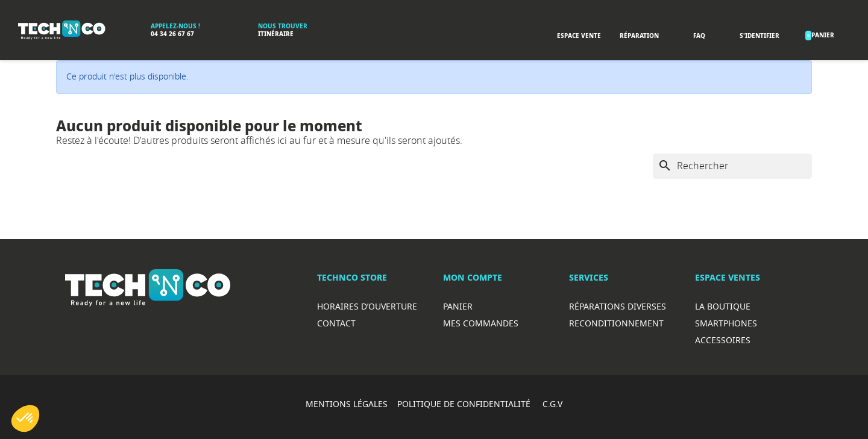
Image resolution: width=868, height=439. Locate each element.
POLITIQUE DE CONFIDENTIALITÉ (465, 404)
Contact (336, 323)
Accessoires (723, 340)
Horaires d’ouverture (367, 306)
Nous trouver (283, 26)
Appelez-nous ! (175, 26)
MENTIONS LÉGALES (347, 404)
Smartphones (726, 323)
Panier (458, 306)
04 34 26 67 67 (172, 34)
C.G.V (552, 404)
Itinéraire (276, 34)
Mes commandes (481, 323)
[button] (25, 419)
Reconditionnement (616, 323)
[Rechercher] (732, 166)
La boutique (723, 306)
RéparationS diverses (618, 306)
